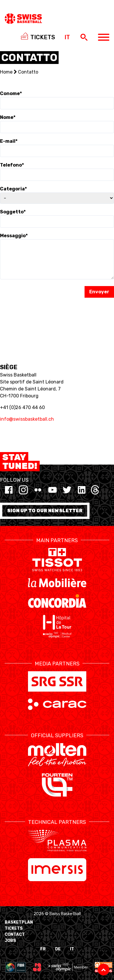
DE (58, 949)
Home (6, 72)
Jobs (10, 941)
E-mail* (9, 141)
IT (72, 949)
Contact (15, 935)
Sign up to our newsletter (45, 511)
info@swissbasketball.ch (27, 419)
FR (43, 949)
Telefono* (12, 165)
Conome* (11, 93)
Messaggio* (14, 236)
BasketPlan (19, 922)
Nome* (8, 117)
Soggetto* (13, 212)
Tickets (14, 928)
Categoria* (13, 189)
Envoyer (99, 292)
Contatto (28, 72)
